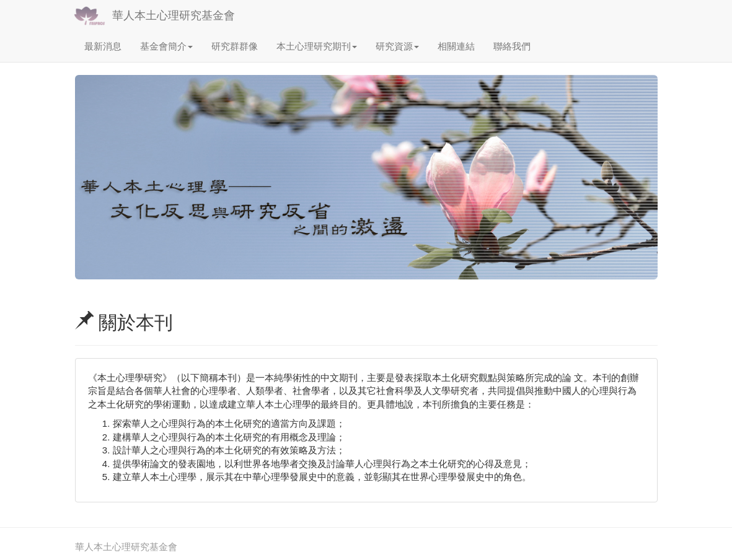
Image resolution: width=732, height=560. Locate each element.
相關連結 (456, 46)
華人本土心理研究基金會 (174, 15)
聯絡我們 (512, 46)
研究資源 (397, 46)
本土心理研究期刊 (317, 46)
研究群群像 (235, 46)
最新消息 (103, 46)
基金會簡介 (166, 46)
